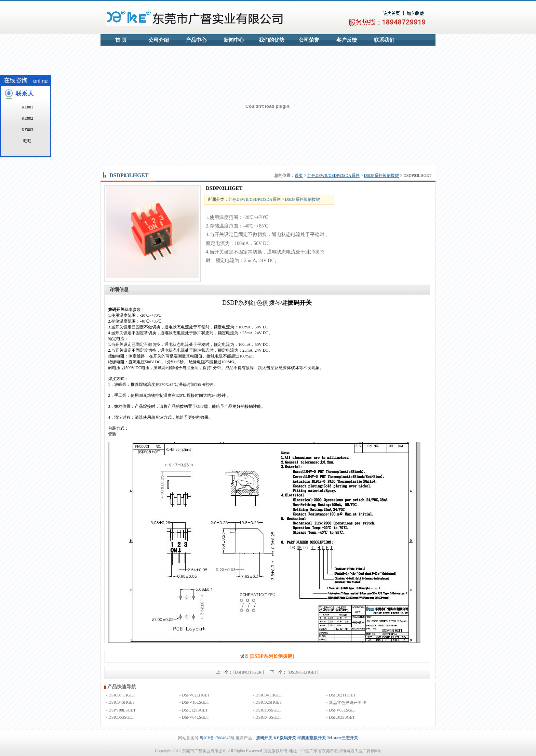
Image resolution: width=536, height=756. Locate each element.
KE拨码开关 (285, 738)
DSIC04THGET (269, 695)
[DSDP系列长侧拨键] (272, 656)
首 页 (121, 40)
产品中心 (196, 40)
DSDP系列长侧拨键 (382, 175)
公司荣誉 (309, 40)
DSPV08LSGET (122, 710)
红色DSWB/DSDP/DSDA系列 (333, 175)
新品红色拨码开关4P (347, 703)
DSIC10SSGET (268, 710)
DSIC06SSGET (121, 717)
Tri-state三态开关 (343, 738)
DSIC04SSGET (268, 717)
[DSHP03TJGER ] (249, 672)
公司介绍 (159, 40)
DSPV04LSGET (196, 717)
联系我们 (384, 40)
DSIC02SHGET (269, 702)
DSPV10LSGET (196, 702)
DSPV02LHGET (196, 695)
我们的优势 (272, 40)
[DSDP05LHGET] (303, 672)
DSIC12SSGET (195, 710)
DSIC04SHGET (122, 702)
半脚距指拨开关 (311, 738)
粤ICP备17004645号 (217, 738)
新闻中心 (234, 40)
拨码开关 (264, 738)
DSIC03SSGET (342, 717)
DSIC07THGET (122, 695)
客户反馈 (347, 40)
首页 (299, 175)
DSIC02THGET (342, 695)
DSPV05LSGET (343, 710)
